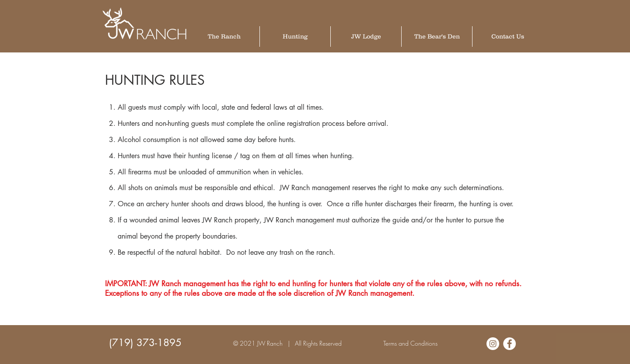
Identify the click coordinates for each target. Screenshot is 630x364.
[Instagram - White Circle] (493, 344)
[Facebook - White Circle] (509, 344)
